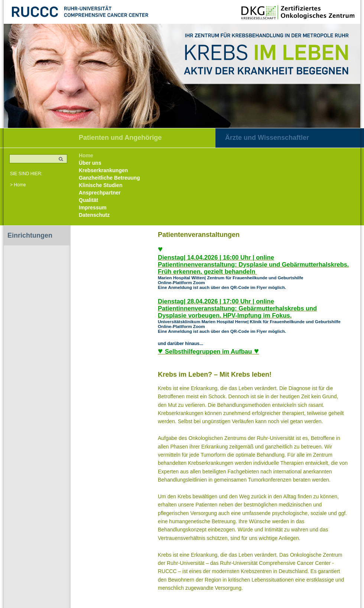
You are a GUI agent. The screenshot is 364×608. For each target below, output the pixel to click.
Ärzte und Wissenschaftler (267, 138)
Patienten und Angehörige (120, 138)
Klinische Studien (100, 185)
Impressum (93, 208)
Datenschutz (94, 215)
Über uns (90, 163)
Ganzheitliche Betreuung (109, 178)
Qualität (88, 200)
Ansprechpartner (100, 193)
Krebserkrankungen (103, 170)
